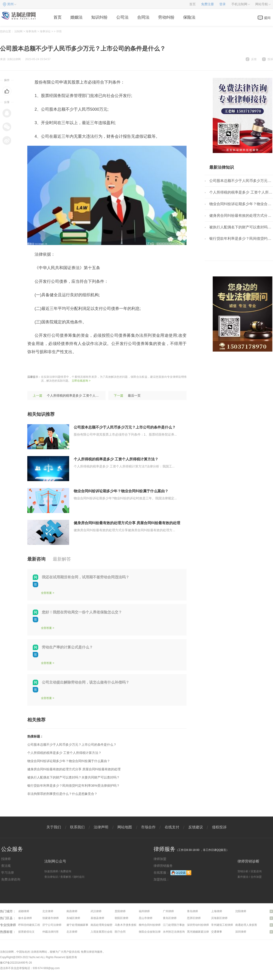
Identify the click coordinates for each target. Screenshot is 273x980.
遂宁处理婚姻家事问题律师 (83, 925)
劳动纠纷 (166, 17)
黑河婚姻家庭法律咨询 (201, 932)
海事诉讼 (45, 31)
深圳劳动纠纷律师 (198, 925)
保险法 (189, 17)
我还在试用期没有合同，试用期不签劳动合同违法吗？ (86, 577)
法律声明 (101, 827)
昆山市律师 (146, 918)
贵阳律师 (120, 911)
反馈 (254, 59)
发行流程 (84, 365)
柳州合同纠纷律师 (150, 925)
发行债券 (66, 365)
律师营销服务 (163, 866)
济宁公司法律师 (52, 925)
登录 (222, 4)
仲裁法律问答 (51, 932)
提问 (267, 18)
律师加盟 (160, 859)
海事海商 (31, 31)
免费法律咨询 (11, 879)
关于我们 (54, 827)
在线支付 (172, 827)
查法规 (6, 866)
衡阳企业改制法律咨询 (152, 932)
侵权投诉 (219, 827)
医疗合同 (120, 932)
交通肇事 (217, 932)
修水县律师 (25, 918)
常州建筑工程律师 (222, 925)
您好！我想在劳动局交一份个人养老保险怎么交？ (82, 612)
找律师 (6, 859)
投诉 (270, 59)
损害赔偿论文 (26, 932)
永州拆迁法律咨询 (174, 932)
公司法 (122, 17)
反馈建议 (196, 827)
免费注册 (207, 4)
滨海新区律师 (219, 918)
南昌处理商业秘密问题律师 (107, 925)
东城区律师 (73, 918)
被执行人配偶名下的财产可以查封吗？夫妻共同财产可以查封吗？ (73, 777)
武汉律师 (96, 911)
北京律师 (48, 911)
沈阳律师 (241, 911)
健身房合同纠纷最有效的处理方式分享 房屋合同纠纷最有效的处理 (127, 523)
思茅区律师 (194, 918)
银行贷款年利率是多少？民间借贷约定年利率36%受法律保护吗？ (73, 786)
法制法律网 (7, 952)
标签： (33, 365)
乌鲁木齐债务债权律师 (128, 925)
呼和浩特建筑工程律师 (32, 925)
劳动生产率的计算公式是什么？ (67, 647)
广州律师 (168, 911)
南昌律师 (72, 911)
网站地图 (125, 827)
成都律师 (24, 911)
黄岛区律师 (170, 918)
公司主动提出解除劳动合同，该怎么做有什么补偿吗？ (86, 682)
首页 (192, 4)
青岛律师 (192, 911)
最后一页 (134, 396)
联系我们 (77, 827)
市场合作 (148, 827)
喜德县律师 (97, 918)
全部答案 (46, 593)
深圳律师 (241, 932)
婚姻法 (76, 17)
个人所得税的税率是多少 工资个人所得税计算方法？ (84, 396)
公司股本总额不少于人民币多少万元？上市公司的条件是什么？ (125, 427)
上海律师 (217, 911)
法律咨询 (36, 952)
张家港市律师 (51, 918)
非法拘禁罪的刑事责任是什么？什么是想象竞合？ (62, 794)
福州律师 (144, 911)
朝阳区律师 (121, 918)
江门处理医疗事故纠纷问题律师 (182, 925)
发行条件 (101, 365)
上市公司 (49, 365)
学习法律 (8, 873)
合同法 (143, 17)
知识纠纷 (99, 17)
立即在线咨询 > (81, 381)
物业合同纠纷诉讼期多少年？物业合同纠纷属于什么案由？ (121, 491)
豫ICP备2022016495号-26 (16, 963)
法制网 (18, 31)
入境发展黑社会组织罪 (104, 932)
